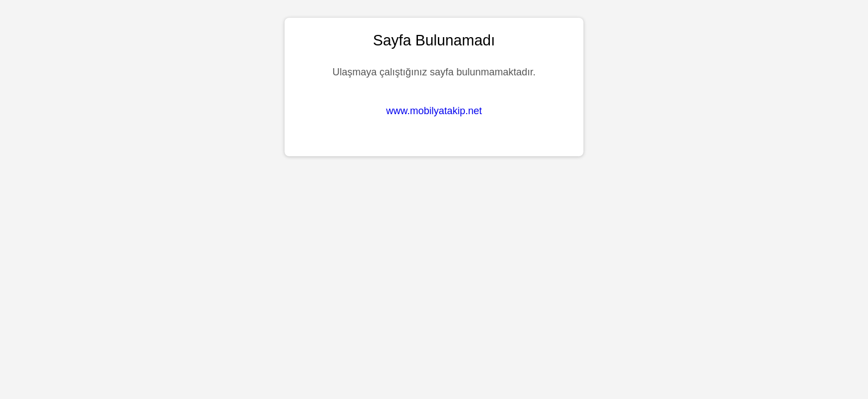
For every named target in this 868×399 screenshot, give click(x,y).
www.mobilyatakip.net (434, 111)
